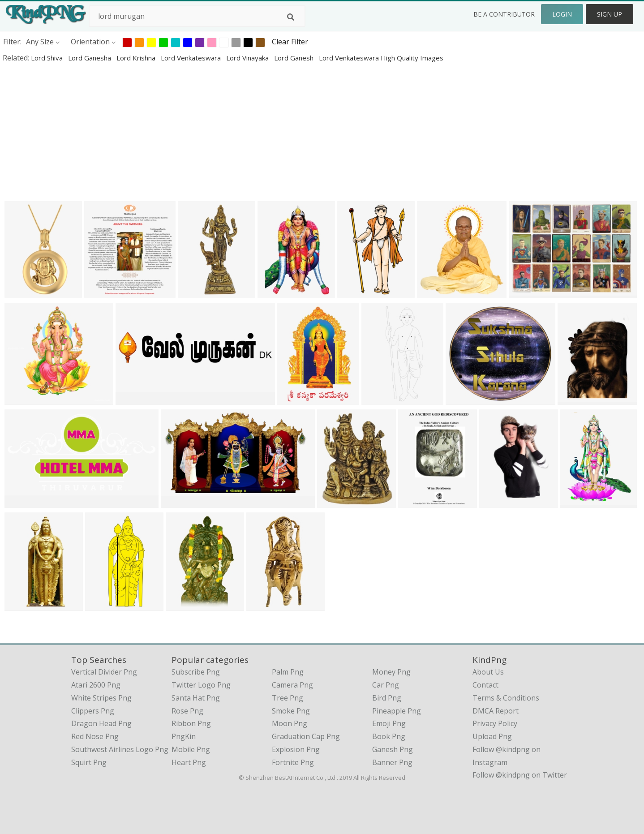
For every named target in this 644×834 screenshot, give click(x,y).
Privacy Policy (495, 723)
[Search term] (197, 16)
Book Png (389, 736)
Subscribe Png (196, 672)
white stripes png (101, 698)
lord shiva (48, 58)
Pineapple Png (397, 711)
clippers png (93, 711)
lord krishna (137, 58)
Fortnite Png (293, 762)
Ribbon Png (191, 723)
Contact (485, 685)
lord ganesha (90, 58)
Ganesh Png (393, 749)
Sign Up (610, 14)
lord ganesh (295, 58)
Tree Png (288, 698)
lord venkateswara (192, 58)
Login (562, 14)
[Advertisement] (269, 132)
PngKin (184, 736)
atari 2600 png (96, 685)
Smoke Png (291, 711)
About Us (488, 672)
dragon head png (101, 723)
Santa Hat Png (196, 698)
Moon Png (290, 723)
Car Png (386, 685)
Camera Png (292, 685)
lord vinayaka (248, 58)
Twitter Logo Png (201, 685)
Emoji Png (389, 723)
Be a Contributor (504, 14)
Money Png (391, 672)
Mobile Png (191, 749)
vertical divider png (104, 672)
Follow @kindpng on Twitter (520, 775)
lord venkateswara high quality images (381, 58)
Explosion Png (296, 749)
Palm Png (288, 672)
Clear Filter (290, 42)
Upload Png (492, 736)
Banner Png (392, 762)
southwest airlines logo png (120, 749)
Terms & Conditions (506, 698)
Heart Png (189, 762)
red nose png (95, 736)
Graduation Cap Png (306, 736)
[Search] (291, 17)
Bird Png (387, 698)
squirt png (89, 762)
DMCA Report (496, 711)
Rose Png (187, 711)
